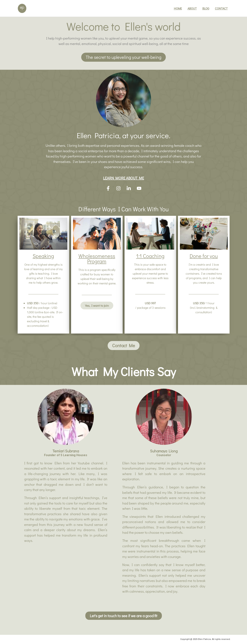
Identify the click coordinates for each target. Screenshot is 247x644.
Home (178, 8)
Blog (206, 8)
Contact (221, 8)
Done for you (204, 256)
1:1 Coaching (150, 256)
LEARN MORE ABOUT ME (124, 178)
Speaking (43, 256)
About (192, 8)
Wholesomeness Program (97, 259)
